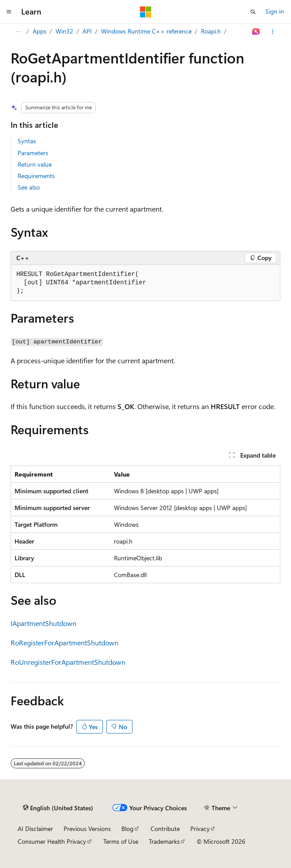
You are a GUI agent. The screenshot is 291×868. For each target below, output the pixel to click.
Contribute (165, 829)
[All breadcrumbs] (18, 32)
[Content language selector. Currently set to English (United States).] (58, 808)
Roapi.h (211, 31)
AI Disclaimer (35, 829)
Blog (127, 829)
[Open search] (253, 12)
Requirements (36, 176)
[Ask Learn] (256, 32)
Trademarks (164, 841)
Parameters (33, 153)
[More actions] (273, 32)
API (87, 31)
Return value (35, 164)
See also (29, 187)
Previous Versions (87, 829)
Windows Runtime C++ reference (146, 31)
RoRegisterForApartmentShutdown (64, 643)
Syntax (27, 141)
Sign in (275, 11)
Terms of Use (121, 841)
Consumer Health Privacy (52, 841)
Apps (40, 31)
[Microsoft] (146, 12)
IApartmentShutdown (43, 623)
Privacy (200, 829)
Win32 (64, 31)
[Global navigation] (9, 12)
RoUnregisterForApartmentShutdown (68, 662)
